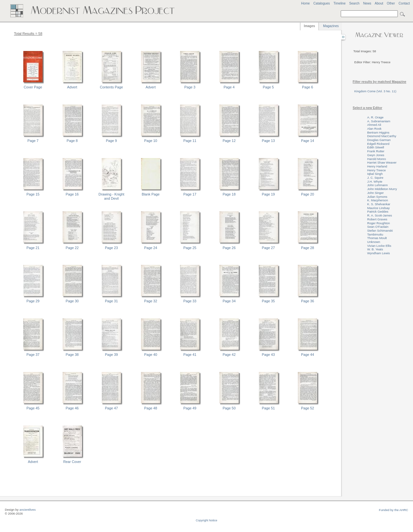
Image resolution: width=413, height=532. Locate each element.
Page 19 (268, 194)
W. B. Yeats (375, 249)
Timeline (339, 3)
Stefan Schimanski (380, 231)
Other (391, 3)
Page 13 (268, 141)
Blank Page (151, 194)
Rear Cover (72, 462)
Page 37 (33, 355)
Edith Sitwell (376, 147)
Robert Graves (377, 219)
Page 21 (33, 248)
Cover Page (33, 87)
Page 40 (151, 355)
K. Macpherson (378, 200)
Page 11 (190, 141)
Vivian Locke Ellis (379, 246)
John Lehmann (377, 185)
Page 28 (307, 248)
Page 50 (229, 408)
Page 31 (111, 301)
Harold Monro (377, 159)
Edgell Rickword (378, 144)
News (367, 3)
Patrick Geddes (378, 211)
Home (305, 3)
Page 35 (268, 301)
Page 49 (190, 408)
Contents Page (111, 87)
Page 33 (190, 301)
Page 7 (33, 141)
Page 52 (307, 408)
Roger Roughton (378, 223)
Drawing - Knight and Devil (111, 196)
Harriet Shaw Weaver (382, 162)
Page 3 (190, 87)
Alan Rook (374, 129)
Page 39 (111, 355)
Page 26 (229, 248)
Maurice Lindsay (378, 208)
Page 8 (72, 141)
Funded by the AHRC (393, 510)
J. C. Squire (375, 178)
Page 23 (111, 248)
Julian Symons (377, 197)
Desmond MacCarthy (382, 136)
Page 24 (151, 248)
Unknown (374, 242)
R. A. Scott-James (380, 215)
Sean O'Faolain (378, 227)
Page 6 (307, 87)
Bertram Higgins (378, 132)
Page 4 (229, 87)
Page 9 (111, 141)
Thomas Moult (377, 238)
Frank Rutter (376, 151)
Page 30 (72, 301)
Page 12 (229, 141)
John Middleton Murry (382, 189)
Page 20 (307, 194)
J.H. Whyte (375, 181)
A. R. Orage (375, 117)
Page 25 (190, 248)
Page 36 (307, 301)
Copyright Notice (207, 520)
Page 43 (268, 355)
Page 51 (268, 408)
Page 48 (151, 408)
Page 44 (307, 355)
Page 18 (229, 194)
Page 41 (190, 355)
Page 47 (111, 408)
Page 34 (229, 301)
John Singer (375, 193)
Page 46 (72, 408)
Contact (404, 3)
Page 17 (190, 194)
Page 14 (307, 141)
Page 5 (268, 87)
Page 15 (33, 194)
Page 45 (33, 408)
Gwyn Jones (376, 155)
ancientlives (27, 510)
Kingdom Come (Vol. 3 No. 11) (375, 91)
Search (354, 3)
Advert (72, 87)
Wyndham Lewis (378, 253)
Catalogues (322, 3)
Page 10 (151, 141)
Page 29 (33, 301)
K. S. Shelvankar (379, 204)
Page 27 (268, 248)
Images (309, 26)
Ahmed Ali (374, 125)
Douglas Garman (379, 140)
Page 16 (72, 194)
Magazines (331, 26)
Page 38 (72, 355)
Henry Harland (377, 166)
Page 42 (229, 355)
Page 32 (151, 301)
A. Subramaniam (379, 121)
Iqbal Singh (375, 174)
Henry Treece (377, 170)
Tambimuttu (375, 234)
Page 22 (72, 248)
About (379, 3)
